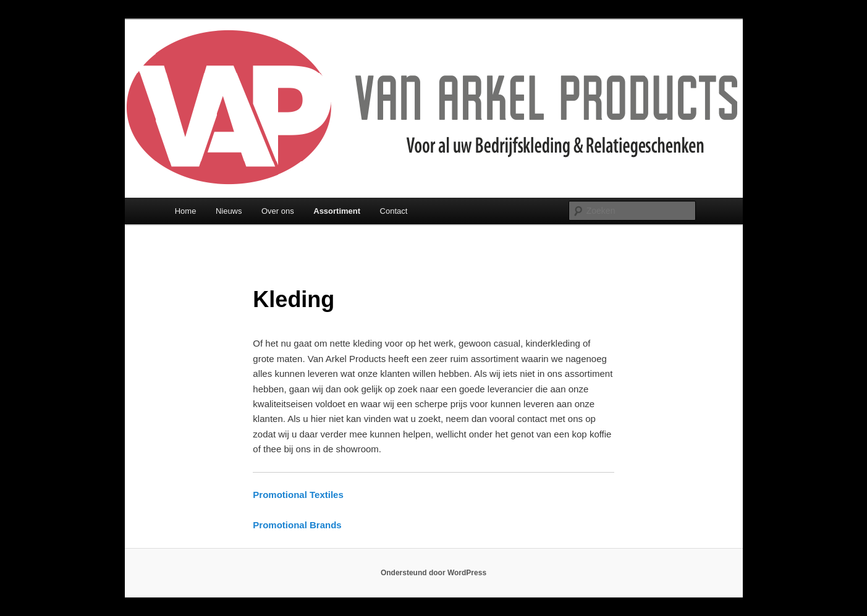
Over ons (278, 211)
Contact (394, 211)
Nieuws (229, 211)
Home (186, 211)
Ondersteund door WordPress (433, 573)
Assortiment (337, 211)
